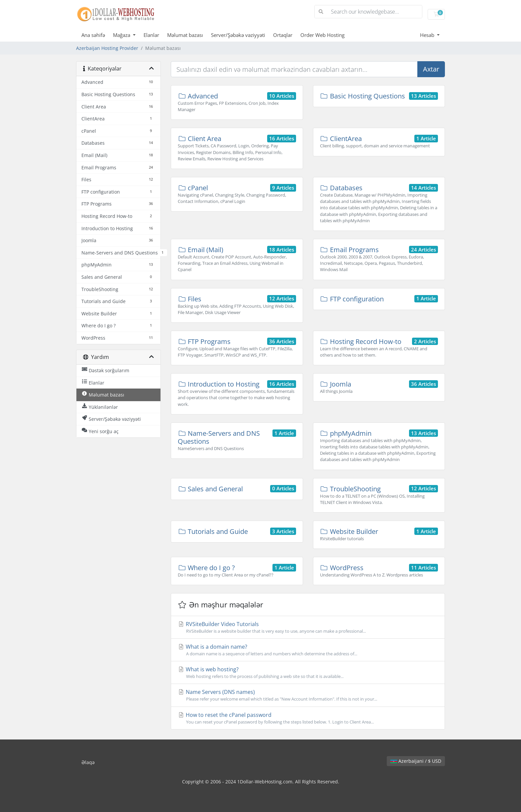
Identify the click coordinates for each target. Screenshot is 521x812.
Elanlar (151, 35)
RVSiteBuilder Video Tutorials (308, 627)
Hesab (428, 35)
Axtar (431, 69)
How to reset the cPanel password (308, 718)
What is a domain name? (308, 650)
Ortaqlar (283, 35)
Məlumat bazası (185, 35)
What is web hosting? (308, 673)
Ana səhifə (93, 35)
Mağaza (122, 35)
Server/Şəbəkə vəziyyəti (238, 35)
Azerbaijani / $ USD (416, 761)
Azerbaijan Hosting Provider (107, 48)
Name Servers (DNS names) (308, 695)
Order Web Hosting (322, 35)
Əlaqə (88, 762)
